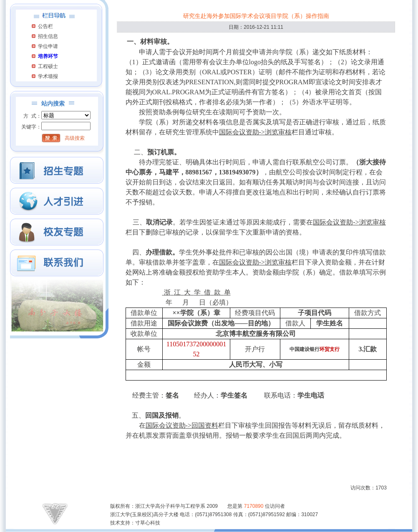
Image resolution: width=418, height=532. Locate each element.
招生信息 (48, 36)
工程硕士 (48, 66)
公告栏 (45, 26)
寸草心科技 (148, 523)
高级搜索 (75, 138)
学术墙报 (48, 76)
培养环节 (48, 56)
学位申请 (48, 46)
